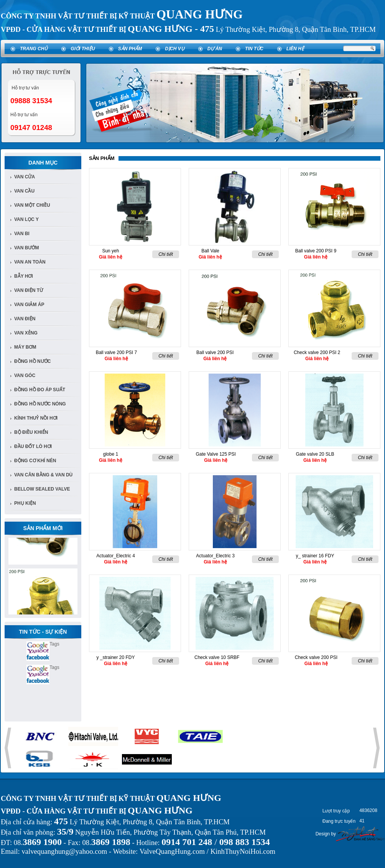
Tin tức (254, 49)
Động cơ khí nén (35, 461)
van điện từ (29, 290)
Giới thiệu (83, 49)
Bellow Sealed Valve (42, 489)
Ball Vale (210, 251)
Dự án (215, 49)
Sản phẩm (130, 49)
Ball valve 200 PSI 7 (116, 352)
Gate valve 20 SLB (315, 454)
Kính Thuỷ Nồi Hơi (36, 418)
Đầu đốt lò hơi (33, 446)
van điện (25, 319)
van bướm (26, 248)
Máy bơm (25, 347)
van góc (25, 376)
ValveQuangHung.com (172, 851)
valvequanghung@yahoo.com (64, 851)
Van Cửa (25, 177)
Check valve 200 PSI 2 (317, 352)
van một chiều (32, 205)
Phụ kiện (25, 503)
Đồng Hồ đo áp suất (40, 390)
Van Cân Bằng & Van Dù (43, 475)
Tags (54, 644)
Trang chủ (34, 49)
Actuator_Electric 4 (116, 556)
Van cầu (24, 191)
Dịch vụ (174, 49)
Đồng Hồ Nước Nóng (40, 404)
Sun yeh (110, 251)
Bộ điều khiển (31, 432)
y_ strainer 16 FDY (315, 556)
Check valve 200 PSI (316, 657)
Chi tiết (166, 254)
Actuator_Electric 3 (215, 556)
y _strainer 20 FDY (115, 657)
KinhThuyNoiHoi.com (243, 851)
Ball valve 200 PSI (215, 352)
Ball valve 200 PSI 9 (316, 251)
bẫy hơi (24, 276)
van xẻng (26, 333)
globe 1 (111, 454)
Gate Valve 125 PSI (216, 454)
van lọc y (26, 219)
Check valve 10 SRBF (217, 657)
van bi (22, 234)
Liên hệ (295, 49)
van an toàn (30, 262)
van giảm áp (29, 305)
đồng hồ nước (32, 361)
